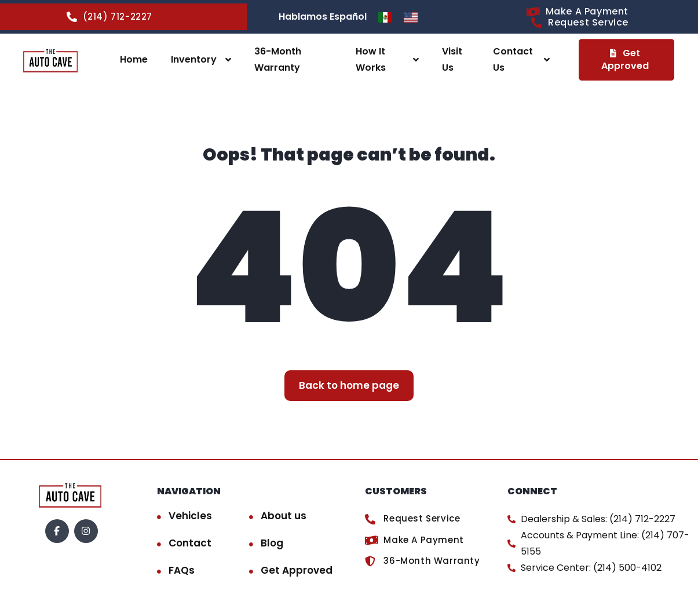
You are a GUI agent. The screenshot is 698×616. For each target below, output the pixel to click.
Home (134, 59)
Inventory (194, 59)
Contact (190, 543)
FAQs (182, 570)
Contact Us (513, 59)
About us (284, 516)
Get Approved (297, 570)
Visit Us (452, 59)
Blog (272, 543)
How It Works (371, 59)
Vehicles (190, 516)
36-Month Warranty (278, 59)
